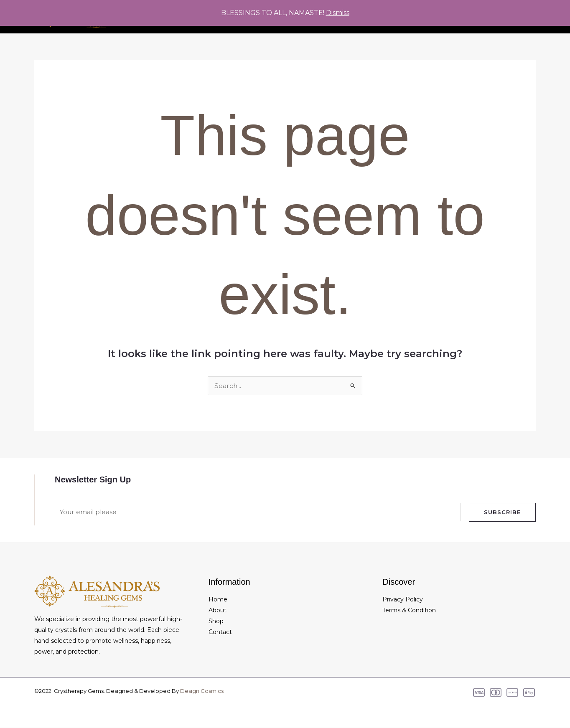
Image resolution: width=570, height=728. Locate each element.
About (218, 611)
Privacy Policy (403, 600)
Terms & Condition (409, 611)
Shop (216, 621)
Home (218, 600)
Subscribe (502, 512)
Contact (220, 632)
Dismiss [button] (338, 13)
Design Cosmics (202, 691)
